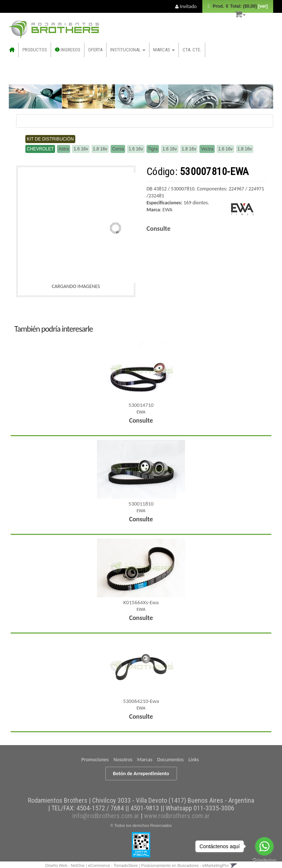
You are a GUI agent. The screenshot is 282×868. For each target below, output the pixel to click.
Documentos (170, 760)
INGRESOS (68, 50)
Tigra (153, 149)
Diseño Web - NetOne (65, 865)
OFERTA (95, 50)
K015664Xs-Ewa (141, 602)
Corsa (118, 149)
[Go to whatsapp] (264, 846)
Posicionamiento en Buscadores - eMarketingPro (185, 865)
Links (194, 760)
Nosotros (123, 760)
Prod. (240, 6)
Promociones (95, 760)
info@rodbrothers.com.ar (106, 816)
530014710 (141, 405)
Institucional (128, 50)
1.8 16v (100, 149)
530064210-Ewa (141, 701)
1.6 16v (81, 149)
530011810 (141, 504)
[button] (240, 13)
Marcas (164, 50)
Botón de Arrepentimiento (141, 774)
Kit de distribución (50, 139)
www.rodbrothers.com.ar (177, 816)
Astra (64, 149)
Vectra (207, 149)
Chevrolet (40, 149)
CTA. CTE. (192, 50)
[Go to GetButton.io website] (264, 860)
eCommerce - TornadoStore (113, 865)
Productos (35, 50)
